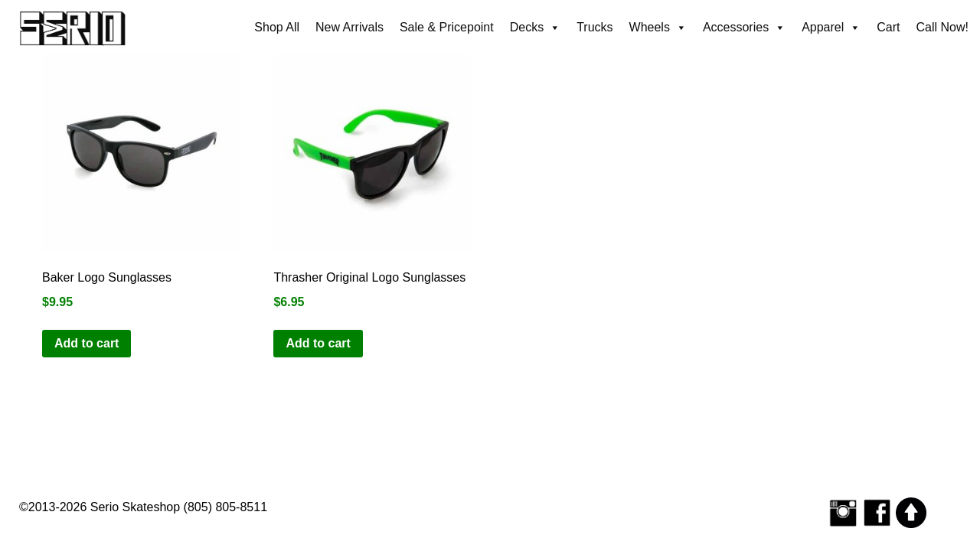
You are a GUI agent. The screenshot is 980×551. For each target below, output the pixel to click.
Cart (888, 27)
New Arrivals (350, 27)
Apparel (831, 28)
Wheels (658, 28)
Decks (535, 28)
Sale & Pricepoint (447, 27)
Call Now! (942, 27)
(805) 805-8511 (225, 507)
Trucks (595, 27)
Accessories (744, 28)
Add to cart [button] (87, 343)
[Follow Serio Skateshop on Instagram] (843, 512)
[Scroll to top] (911, 512)
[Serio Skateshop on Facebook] (877, 512)
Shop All (277, 27)
